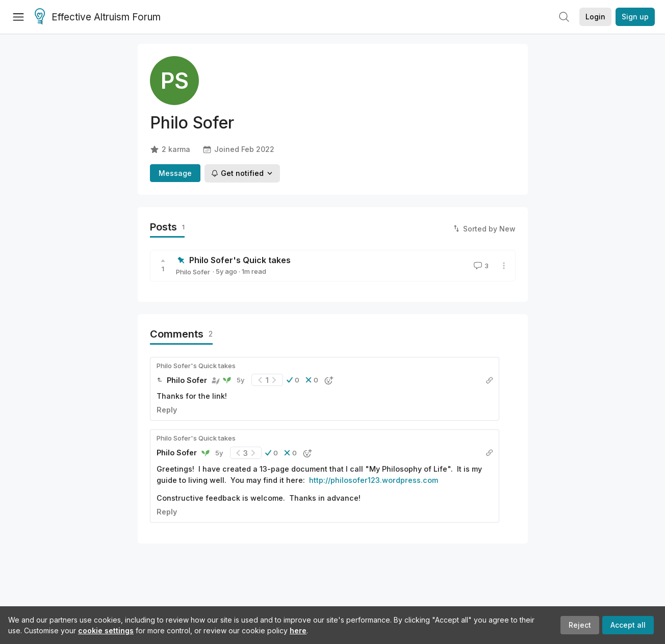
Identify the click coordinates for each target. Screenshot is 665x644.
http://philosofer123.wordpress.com (374, 480)
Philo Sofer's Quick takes (240, 260)
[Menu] (18, 17)
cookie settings (106, 630)
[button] (293, 380)
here (298, 630)
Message (175, 173)
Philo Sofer (193, 272)
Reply (167, 410)
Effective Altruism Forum (98, 17)
